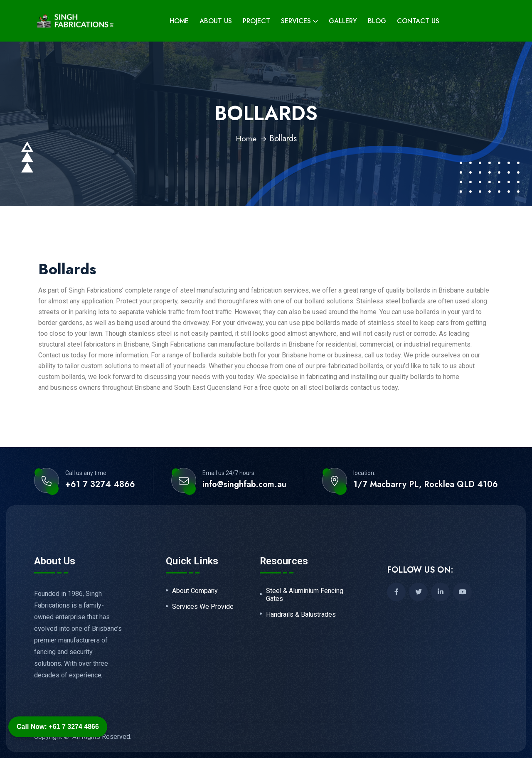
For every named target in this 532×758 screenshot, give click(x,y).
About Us (216, 21)
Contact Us (418, 21)
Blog (377, 21)
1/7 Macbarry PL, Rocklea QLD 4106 (426, 485)
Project (256, 21)
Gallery (343, 21)
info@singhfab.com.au (244, 485)
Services (296, 21)
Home (179, 21)
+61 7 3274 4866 (100, 485)
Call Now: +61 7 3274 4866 (58, 727)
